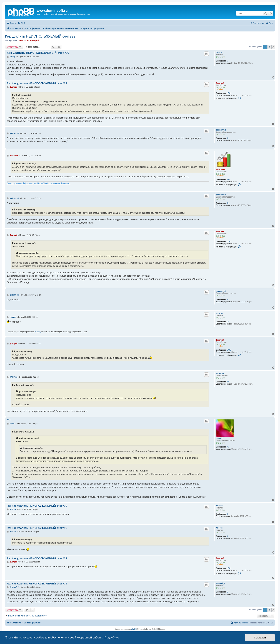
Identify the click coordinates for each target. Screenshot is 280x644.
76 (228, 447)
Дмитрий (34, 40)
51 (228, 138)
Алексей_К (221, 583)
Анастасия (24, 40)
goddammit (221, 130)
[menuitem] (21, 23)
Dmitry (219, 52)
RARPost (220, 373)
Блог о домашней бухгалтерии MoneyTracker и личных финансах (39, 183)
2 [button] (269, 47)
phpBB (134, 629)
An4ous (219, 506)
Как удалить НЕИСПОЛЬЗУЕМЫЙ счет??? (40, 36)
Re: (9, 420)
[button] (273, 47)
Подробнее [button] (112, 637)
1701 (229, 93)
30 (228, 382)
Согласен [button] (260, 638)
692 (228, 180)
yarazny (219, 313)
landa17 (219, 438)
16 (228, 322)
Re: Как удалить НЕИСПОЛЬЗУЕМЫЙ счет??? (37, 83)
